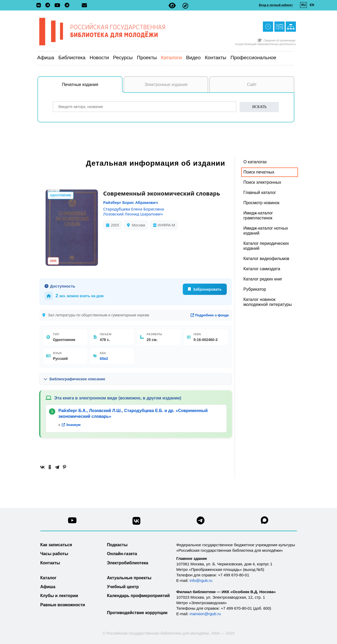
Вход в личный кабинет (276, 5)
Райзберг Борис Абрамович (131, 202)
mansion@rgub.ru (205, 614)
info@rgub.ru (201, 580)
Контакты (216, 58)
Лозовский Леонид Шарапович (133, 214)
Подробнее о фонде (210, 315)
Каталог (48, 578)
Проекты (147, 58)
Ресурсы (123, 58)
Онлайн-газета (122, 554)
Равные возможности (63, 605)
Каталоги (172, 58)
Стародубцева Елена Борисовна (134, 209)
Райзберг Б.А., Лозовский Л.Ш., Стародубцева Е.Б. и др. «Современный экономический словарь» (133, 413)
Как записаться (56, 545)
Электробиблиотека (128, 563)
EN (312, 5)
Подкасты (117, 545)
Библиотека (72, 58)
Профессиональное (253, 58)
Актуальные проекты (129, 578)
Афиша (46, 58)
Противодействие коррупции (137, 613)
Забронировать (205, 289)
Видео (194, 58)
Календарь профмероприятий (139, 596)
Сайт (252, 85)
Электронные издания (166, 85)
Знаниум (71, 425)
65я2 (104, 359)
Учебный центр (123, 587)
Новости (99, 58)
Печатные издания (92, 87)
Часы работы (54, 554)
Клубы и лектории (59, 596)
